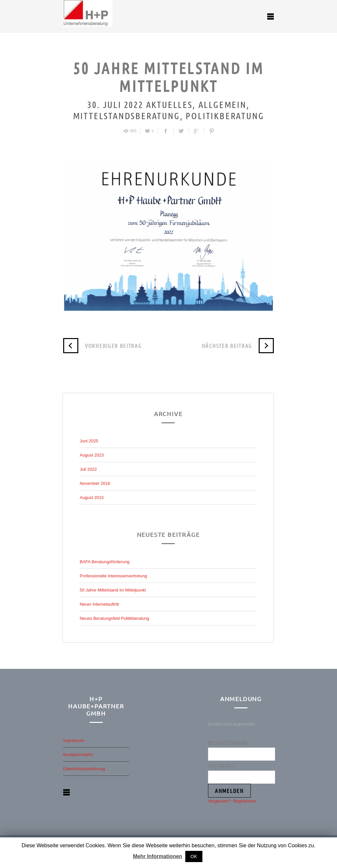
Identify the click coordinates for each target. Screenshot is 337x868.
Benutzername (229, 743)
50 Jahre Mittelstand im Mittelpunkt (113, 590)
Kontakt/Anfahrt (78, 755)
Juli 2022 (88, 469)
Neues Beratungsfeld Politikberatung (114, 618)
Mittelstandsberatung (127, 116)
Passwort (222, 766)
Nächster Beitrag (238, 346)
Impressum (74, 740)
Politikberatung (224, 116)
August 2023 (92, 455)
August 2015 (92, 498)
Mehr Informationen (157, 856)
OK (194, 856)
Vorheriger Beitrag (103, 346)
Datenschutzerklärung (84, 769)
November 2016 (95, 483)
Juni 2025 (89, 441)
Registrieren (245, 801)
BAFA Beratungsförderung (104, 562)
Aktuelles (168, 104)
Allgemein (221, 104)
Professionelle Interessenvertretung (113, 576)
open (271, 16)
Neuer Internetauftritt (99, 604)
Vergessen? (219, 801)
